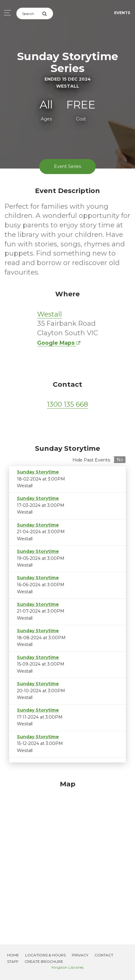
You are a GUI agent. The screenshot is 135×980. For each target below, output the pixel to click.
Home (13, 955)
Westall (50, 314)
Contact (104, 955)
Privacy (80, 955)
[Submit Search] (48, 13)
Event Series (67, 166)
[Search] (29, 13)
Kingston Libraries (67, 967)
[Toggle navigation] (6, 13)
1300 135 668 (67, 404)
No (120, 460)
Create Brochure (44, 961)
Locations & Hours (45, 955)
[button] (119, 460)
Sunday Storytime (38, 472)
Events (122, 13)
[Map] (67, 855)
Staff (13, 961)
